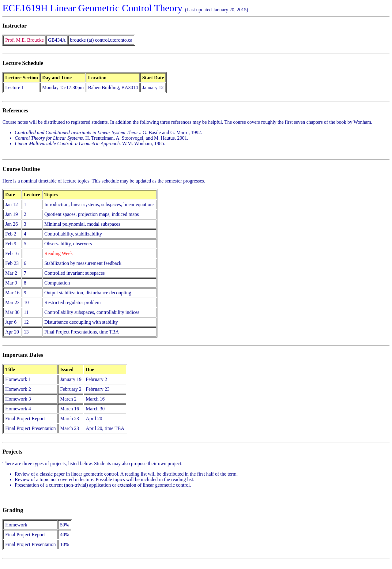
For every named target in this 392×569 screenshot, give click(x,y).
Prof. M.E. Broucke (24, 40)
